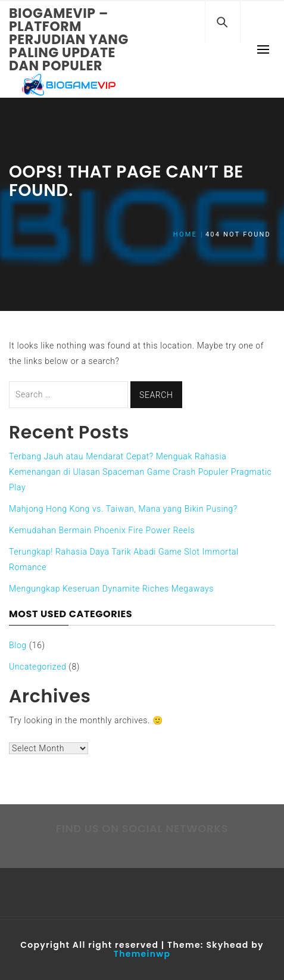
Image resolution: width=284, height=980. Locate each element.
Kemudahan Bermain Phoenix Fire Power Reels (102, 530)
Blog (18, 645)
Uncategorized (38, 667)
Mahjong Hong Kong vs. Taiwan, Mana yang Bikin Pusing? (123, 509)
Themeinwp (142, 954)
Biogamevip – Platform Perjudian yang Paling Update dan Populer (69, 40)
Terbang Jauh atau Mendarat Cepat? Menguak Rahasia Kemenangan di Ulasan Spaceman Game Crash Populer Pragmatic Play (140, 472)
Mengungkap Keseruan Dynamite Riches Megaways (111, 589)
